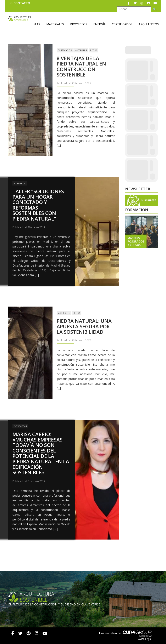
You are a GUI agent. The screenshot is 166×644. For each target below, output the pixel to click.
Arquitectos (149, 24)
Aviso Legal (145, 639)
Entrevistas (20, 426)
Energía (99, 24)
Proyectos (79, 24)
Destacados (65, 50)
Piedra (93, 50)
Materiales (55, 24)
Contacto (22, 3)
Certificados (122, 24)
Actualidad (20, 183)
